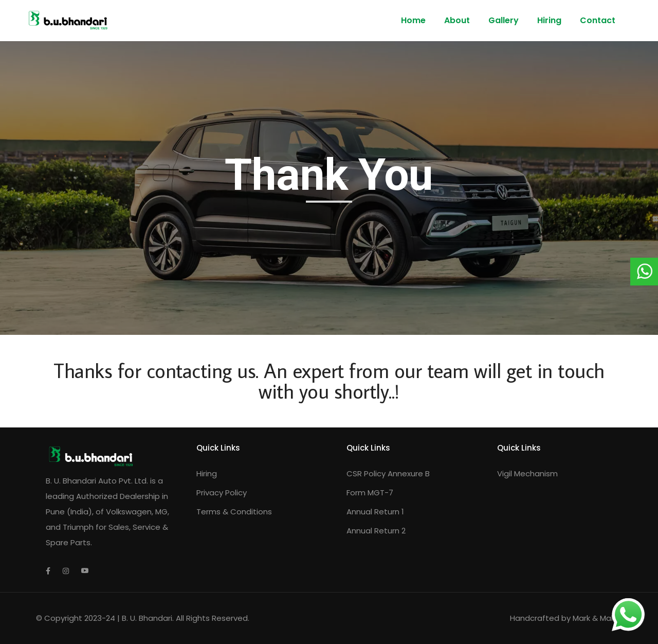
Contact (598, 20)
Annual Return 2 (376, 531)
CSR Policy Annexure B (388, 473)
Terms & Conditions (234, 512)
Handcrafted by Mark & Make (566, 618)
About (457, 20)
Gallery (504, 20)
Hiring (549, 20)
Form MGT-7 (370, 493)
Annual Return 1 (375, 512)
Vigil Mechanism (527, 473)
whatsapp (628, 606)
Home (413, 20)
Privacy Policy (222, 493)
